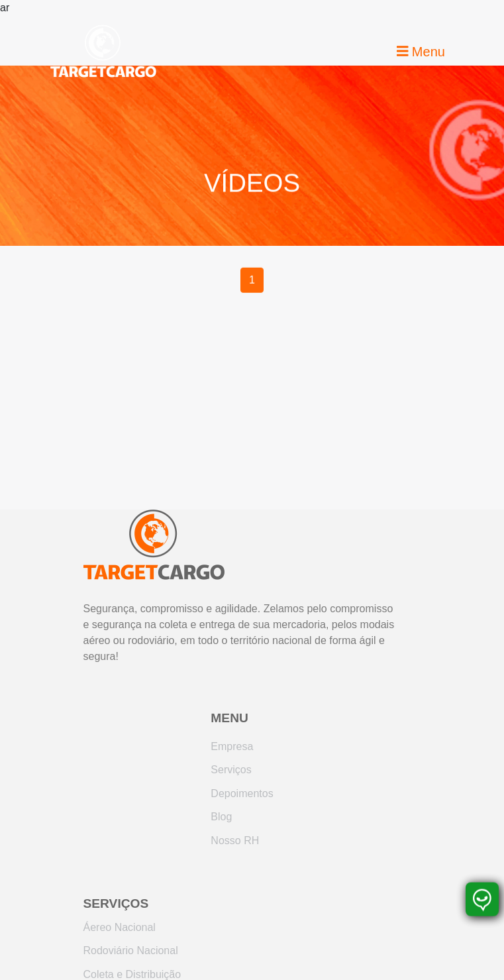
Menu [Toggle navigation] (421, 51)
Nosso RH (235, 841)
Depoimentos (242, 793)
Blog (221, 817)
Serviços (231, 770)
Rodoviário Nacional (131, 951)
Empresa (232, 746)
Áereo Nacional (120, 927)
